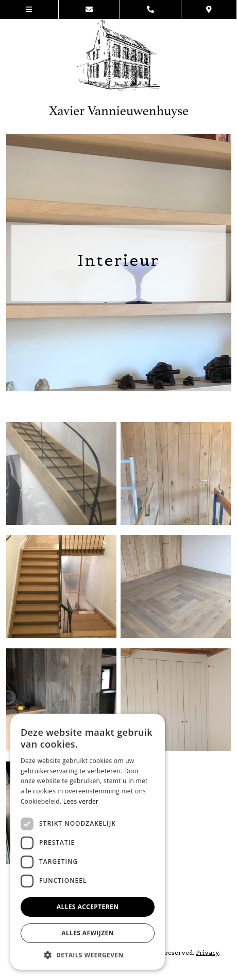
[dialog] (88, 842)
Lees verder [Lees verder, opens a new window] (81, 801)
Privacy (207, 952)
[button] (88, 955)
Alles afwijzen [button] (88, 933)
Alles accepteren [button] (88, 907)
